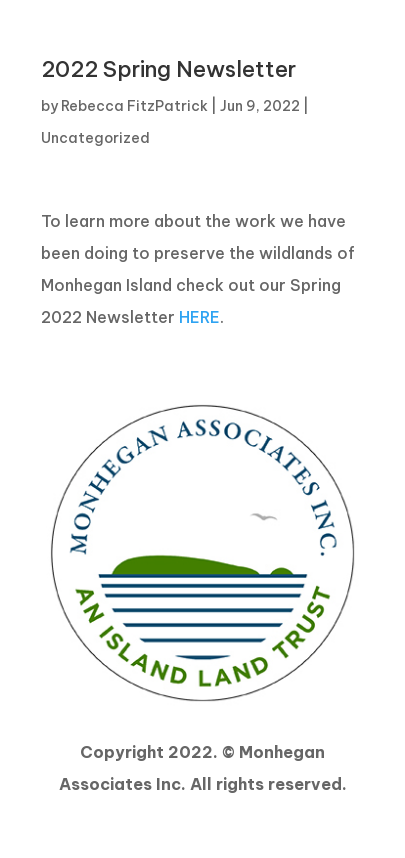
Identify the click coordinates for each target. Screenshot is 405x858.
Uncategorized (95, 138)
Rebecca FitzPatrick (134, 106)
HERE (199, 317)
